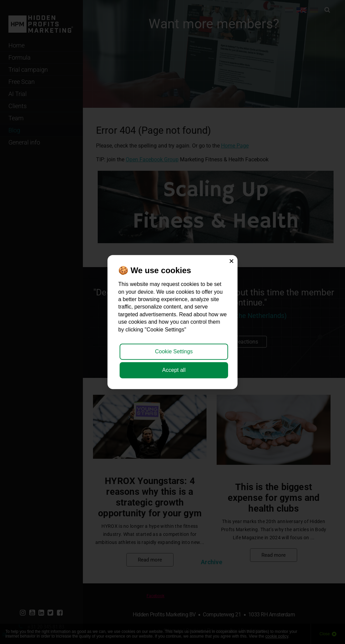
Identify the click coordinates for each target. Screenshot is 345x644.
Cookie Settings (174, 351)
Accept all (174, 370)
